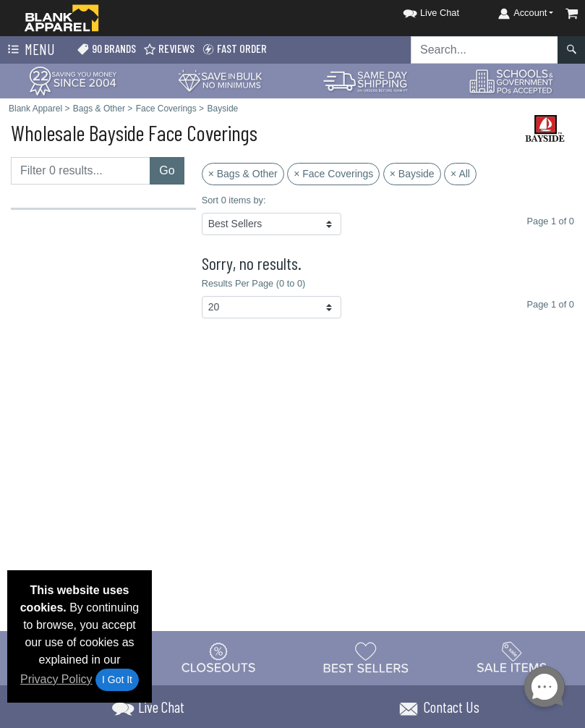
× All (460, 174)
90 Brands (106, 49)
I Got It (117, 680)
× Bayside (412, 174)
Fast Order (234, 49)
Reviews (169, 49)
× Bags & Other (243, 174)
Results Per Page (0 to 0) (254, 283)
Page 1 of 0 (551, 304)
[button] (418, 10)
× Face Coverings (333, 174)
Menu (30, 50)
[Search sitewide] (484, 50)
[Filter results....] (81, 171)
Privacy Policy (56, 679)
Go (167, 170)
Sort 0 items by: (234, 200)
